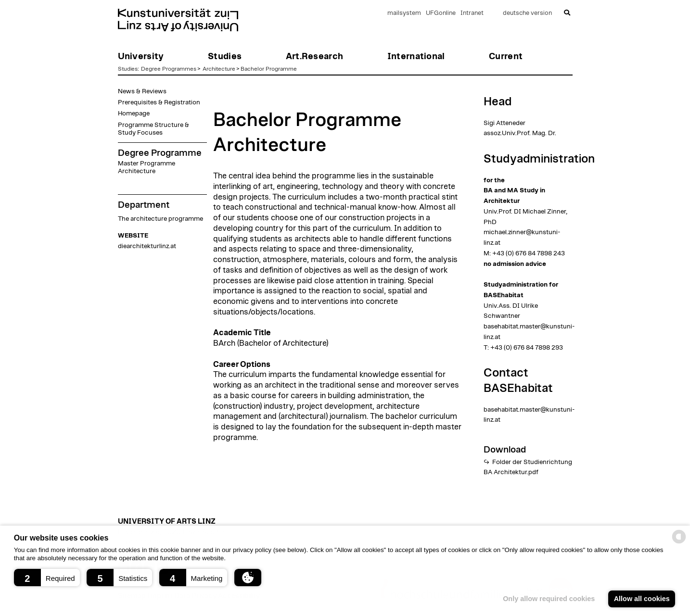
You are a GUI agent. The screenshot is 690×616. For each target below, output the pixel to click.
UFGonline (441, 13)
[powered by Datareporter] (679, 543)
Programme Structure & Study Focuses (153, 129)
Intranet (472, 13)
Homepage (134, 113)
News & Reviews (142, 91)
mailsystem (404, 13)
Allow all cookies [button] (642, 599)
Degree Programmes (169, 69)
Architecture (219, 69)
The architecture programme (160, 219)
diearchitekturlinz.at (147, 246)
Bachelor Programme (269, 69)
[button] (47, 578)
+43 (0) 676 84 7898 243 (529, 253)
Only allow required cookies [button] (549, 599)
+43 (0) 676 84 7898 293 (527, 348)
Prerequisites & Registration (159, 102)
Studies (128, 69)
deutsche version (527, 13)
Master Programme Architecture (147, 167)
